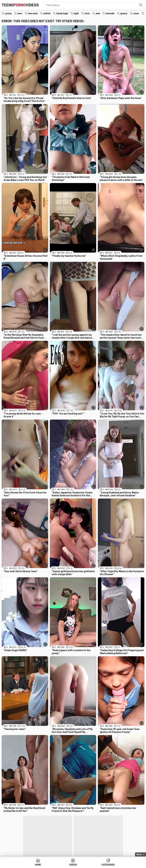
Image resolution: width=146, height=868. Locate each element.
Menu (139, 854)
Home (38, 865)
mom (87, 13)
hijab (76, 13)
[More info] (45, 92)
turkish (47, 13)
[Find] (141, 5)
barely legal (62, 13)
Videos (73, 865)
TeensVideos (20, 5)
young (8, 13)
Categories (108, 865)
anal (98, 13)
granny (124, 13)
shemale (110, 13)
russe (136, 13)
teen (20, 13)
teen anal (33, 13)
